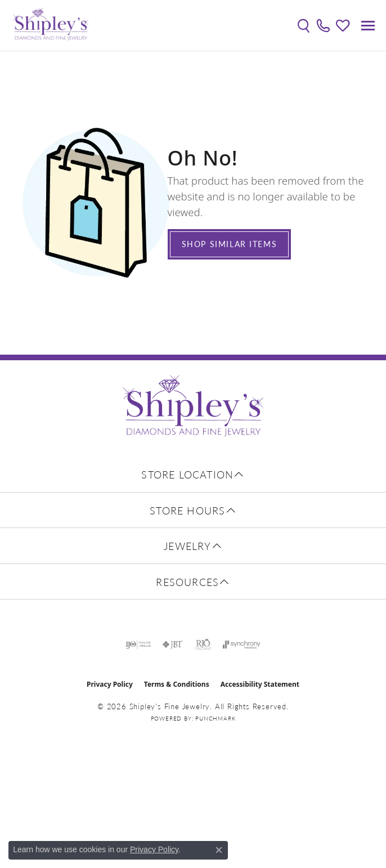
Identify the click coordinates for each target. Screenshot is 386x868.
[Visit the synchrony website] (241, 645)
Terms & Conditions (177, 684)
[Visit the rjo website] (203, 645)
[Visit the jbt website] (173, 645)
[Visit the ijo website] (138, 645)
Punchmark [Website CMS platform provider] (215, 718)
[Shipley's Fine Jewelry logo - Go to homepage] (51, 25)
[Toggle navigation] (368, 26)
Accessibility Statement (260, 684)
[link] (323, 25)
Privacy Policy (110, 684)
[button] (304, 25)
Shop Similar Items (230, 244)
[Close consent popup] (219, 850)
